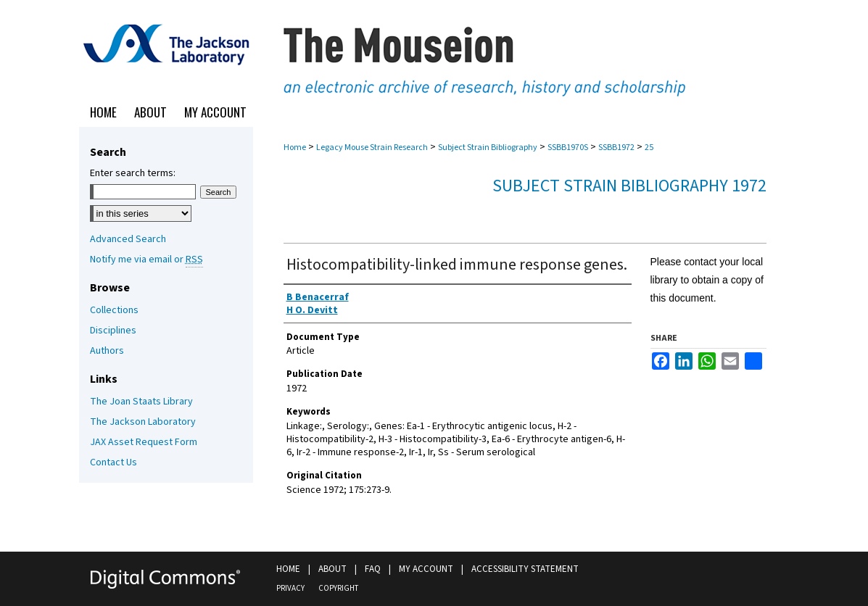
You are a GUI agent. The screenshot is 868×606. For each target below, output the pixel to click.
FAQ (373, 569)
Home (295, 148)
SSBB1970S (568, 148)
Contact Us (113, 462)
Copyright (338, 588)
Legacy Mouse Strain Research (372, 148)
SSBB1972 (616, 148)
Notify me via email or (146, 260)
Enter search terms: (133, 173)
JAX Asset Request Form (144, 442)
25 (649, 148)
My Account (426, 569)
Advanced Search (128, 239)
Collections (114, 310)
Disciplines (113, 331)
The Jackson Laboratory (143, 422)
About (332, 569)
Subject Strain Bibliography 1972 (629, 186)
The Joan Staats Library (141, 402)
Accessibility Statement (525, 569)
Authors (107, 351)
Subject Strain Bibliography (488, 148)
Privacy (290, 588)
